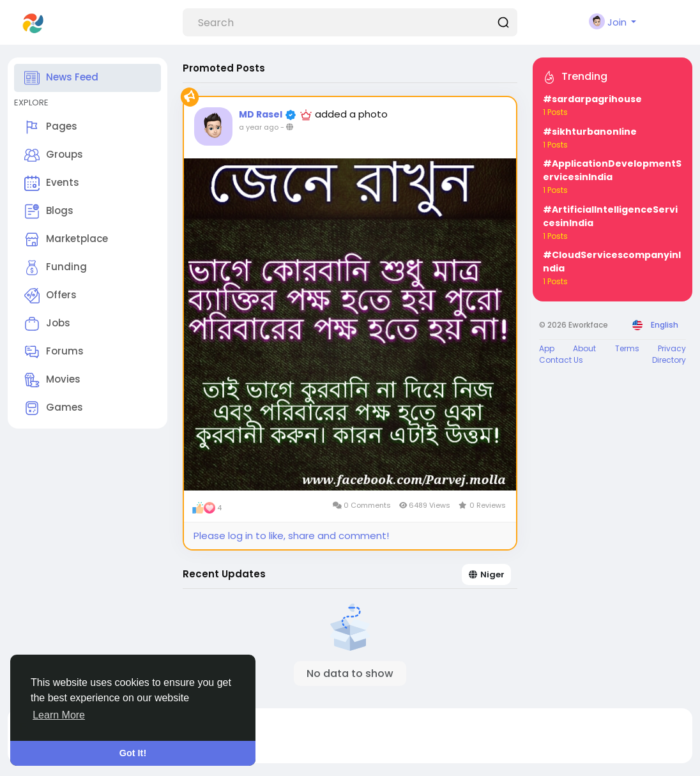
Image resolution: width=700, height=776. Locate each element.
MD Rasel (262, 114)
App (547, 348)
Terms (627, 348)
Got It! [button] (133, 753)
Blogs (49, 211)
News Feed (61, 78)
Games (54, 408)
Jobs (47, 324)
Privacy (672, 348)
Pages (51, 127)
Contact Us (561, 360)
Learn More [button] (59, 715)
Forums (54, 352)
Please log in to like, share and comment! (291, 536)
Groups (54, 155)
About (584, 348)
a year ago (259, 127)
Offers (50, 296)
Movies (52, 380)
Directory (669, 360)
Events (52, 183)
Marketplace (66, 240)
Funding (56, 268)
